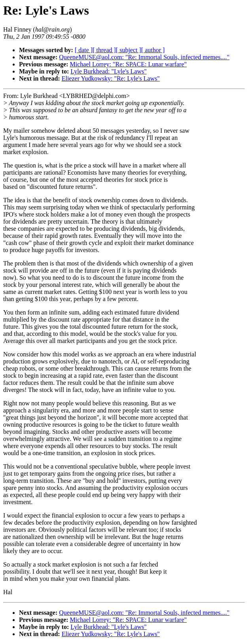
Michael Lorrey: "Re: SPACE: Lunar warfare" (129, 64)
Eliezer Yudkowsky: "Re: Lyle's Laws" (111, 78)
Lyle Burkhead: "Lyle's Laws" (108, 71)
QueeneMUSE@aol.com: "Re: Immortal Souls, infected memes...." (144, 57)
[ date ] (84, 50)
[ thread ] (104, 50)
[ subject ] (129, 50)
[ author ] (153, 50)
